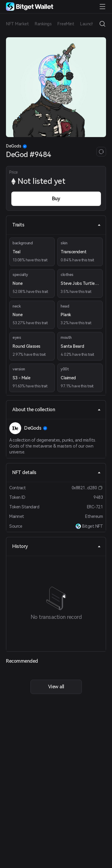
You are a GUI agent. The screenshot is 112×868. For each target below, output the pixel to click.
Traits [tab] (57, 225)
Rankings (43, 24)
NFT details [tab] (57, 472)
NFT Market (17, 24)
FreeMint (66, 24)
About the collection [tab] (57, 410)
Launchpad (90, 24)
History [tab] (57, 546)
